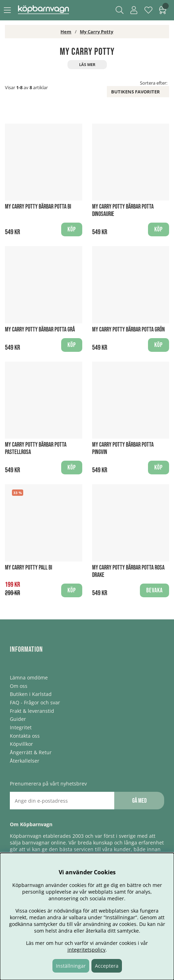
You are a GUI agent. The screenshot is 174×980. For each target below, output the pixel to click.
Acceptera (107, 966)
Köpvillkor (21, 744)
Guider (18, 719)
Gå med (139, 801)
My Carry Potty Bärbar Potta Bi (38, 207)
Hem (66, 32)
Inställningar (71, 966)
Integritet (21, 727)
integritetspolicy (86, 950)
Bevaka (154, 590)
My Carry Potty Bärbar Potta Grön (128, 330)
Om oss (19, 686)
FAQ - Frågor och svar (35, 702)
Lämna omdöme (29, 678)
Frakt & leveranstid (32, 711)
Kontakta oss (25, 736)
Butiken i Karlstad (31, 694)
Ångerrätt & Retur (31, 752)
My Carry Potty (96, 32)
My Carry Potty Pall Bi (28, 568)
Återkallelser (25, 761)
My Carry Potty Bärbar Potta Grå (40, 330)
